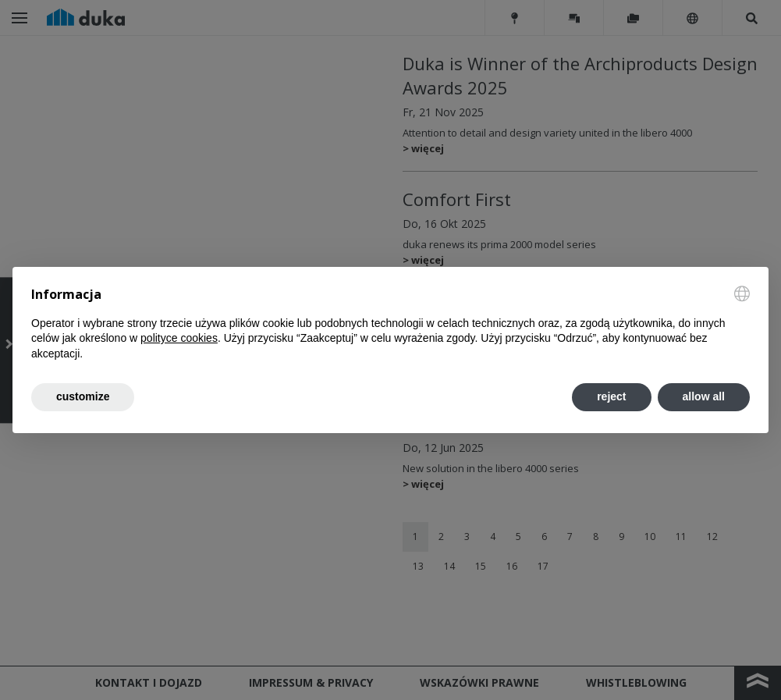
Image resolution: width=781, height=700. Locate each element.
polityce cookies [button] (179, 338)
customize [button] (83, 396)
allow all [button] (704, 396)
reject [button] (611, 396)
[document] (390, 323)
